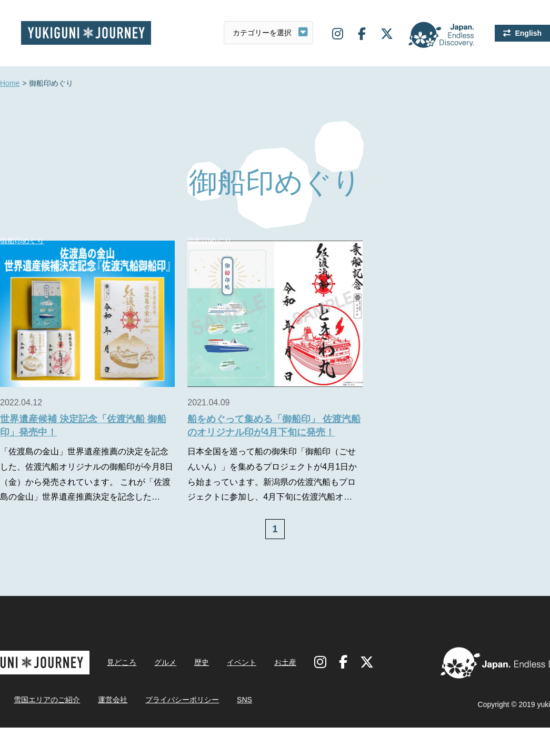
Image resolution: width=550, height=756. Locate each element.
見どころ (122, 662)
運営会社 (113, 700)
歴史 (202, 662)
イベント (242, 662)
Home (10, 84)
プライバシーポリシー (182, 700)
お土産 (285, 662)
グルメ (165, 662)
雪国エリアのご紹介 (47, 700)
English (528, 33)
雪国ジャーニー (86, 33)
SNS (244, 700)
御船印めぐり (209, 241)
